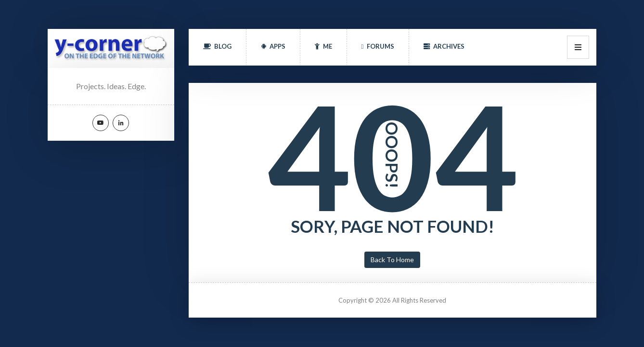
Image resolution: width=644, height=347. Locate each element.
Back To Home (392, 260)
